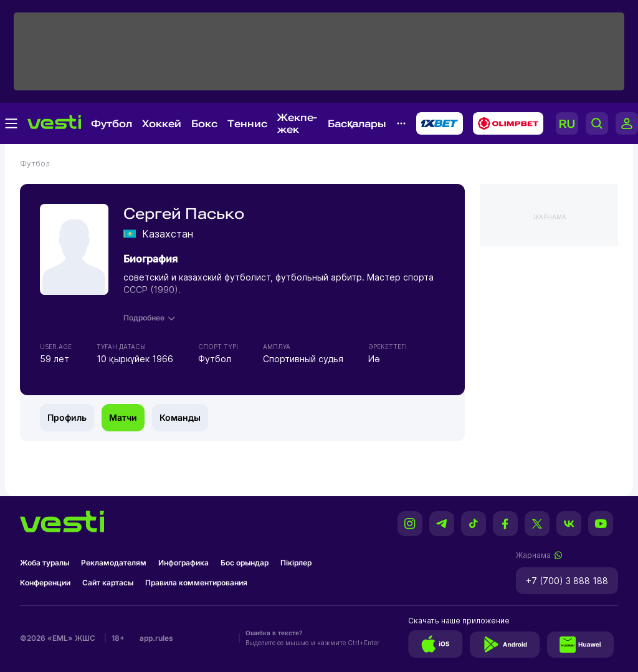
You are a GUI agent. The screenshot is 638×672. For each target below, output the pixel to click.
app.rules (156, 638)
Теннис (247, 124)
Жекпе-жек (297, 123)
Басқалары (357, 124)
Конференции (45, 583)
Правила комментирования (196, 583)
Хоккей (162, 124)
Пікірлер (296, 563)
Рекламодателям (114, 563)
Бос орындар (245, 563)
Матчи (123, 417)
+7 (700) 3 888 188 (567, 581)
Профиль (67, 417)
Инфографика (183, 563)
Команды (180, 417)
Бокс (204, 124)
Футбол (112, 124)
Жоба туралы (45, 563)
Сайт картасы (108, 583)
